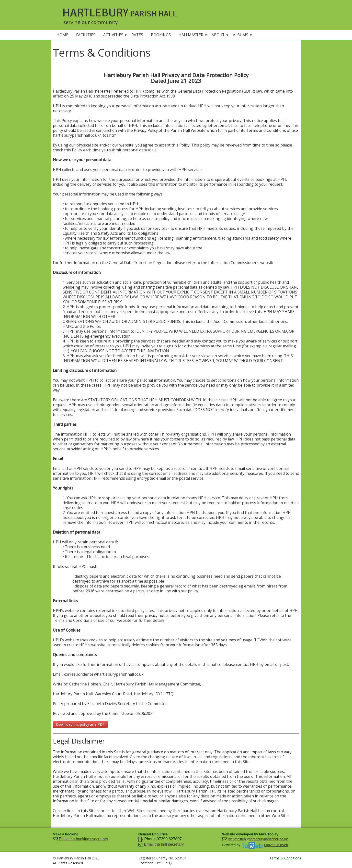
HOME (62, 35)
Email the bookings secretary (83, 839)
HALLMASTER (193, 35)
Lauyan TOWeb (276, 845)
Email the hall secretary (164, 844)
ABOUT (220, 35)
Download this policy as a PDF (80, 724)
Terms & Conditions (285, 858)
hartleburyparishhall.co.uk (268, 839)
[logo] (124, 15)
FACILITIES (86, 35)
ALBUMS (243, 35)
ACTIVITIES (115, 35)
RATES (137, 35)
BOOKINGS (161, 35)
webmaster (237, 839)
